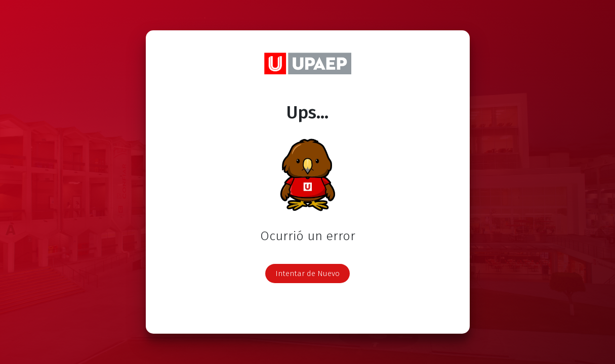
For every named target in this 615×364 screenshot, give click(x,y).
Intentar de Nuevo (307, 274)
